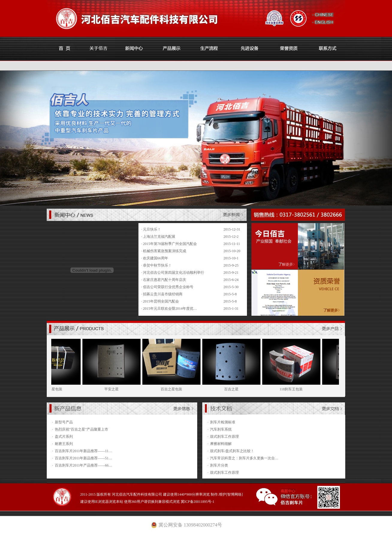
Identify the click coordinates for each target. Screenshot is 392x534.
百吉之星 (236, 389)
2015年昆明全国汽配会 (161, 301)
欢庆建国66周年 (156, 258)
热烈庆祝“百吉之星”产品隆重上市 (82, 429)
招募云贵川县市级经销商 (163, 294)
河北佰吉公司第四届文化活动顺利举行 (174, 273)
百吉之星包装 (176, 389)
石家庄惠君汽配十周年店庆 (165, 280)
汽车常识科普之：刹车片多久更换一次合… (244, 458)
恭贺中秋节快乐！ (157, 265)
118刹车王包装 (296, 389)
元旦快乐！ (152, 229)
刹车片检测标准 (223, 422)
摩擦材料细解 (221, 444)
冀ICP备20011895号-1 (197, 502)
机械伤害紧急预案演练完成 (165, 251)
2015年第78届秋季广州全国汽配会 (170, 244)
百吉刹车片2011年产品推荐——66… (84, 465)
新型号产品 (64, 422)
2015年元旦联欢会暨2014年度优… (170, 309)
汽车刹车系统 (221, 429)
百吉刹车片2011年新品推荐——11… (83, 451)
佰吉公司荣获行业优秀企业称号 (168, 287)
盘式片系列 (64, 437)
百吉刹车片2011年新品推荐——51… (84, 458)
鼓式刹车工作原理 (224, 437)
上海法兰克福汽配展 (159, 237)
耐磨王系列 (64, 444)
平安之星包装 (56, 389)
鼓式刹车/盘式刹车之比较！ (232, 451)
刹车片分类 (219, 465)
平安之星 (116, 389)
